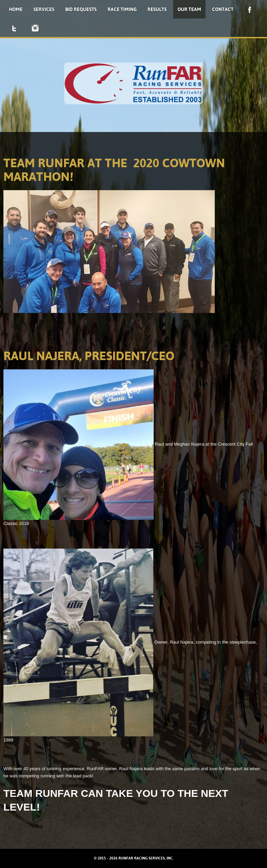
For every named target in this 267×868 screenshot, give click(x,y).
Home (16, 9)
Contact (223, 9)
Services (44, 9)
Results (157, 9)
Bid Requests (81, 9)
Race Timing (122, 9)
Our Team (189, 9)
